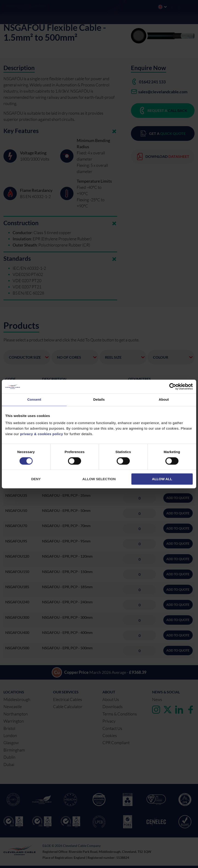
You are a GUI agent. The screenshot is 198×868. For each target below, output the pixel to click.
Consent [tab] (34, 399)
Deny (36, 479)
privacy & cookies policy (42, 434)
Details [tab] (99, 399)
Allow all (162, 479)
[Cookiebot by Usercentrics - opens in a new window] (173, 386)
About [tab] (164, 399)
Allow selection (99, 479)
